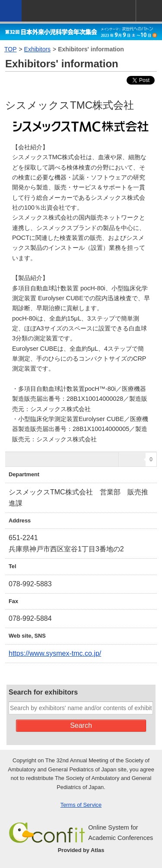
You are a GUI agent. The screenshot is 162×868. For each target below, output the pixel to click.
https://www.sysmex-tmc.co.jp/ (55, 653)
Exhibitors (37, 49)
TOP (11, 49)
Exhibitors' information (91, 49)
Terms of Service (81, 805)
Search (81, 725)
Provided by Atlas (81, 850)
